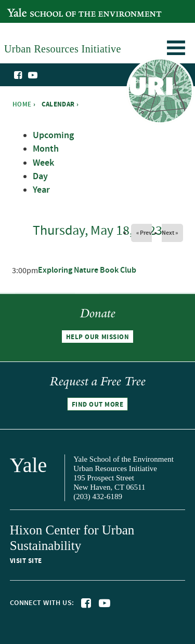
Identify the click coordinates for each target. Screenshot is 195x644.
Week (43, 163)
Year (41, 190)
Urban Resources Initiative (160, 92)
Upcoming (53, 136)
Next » (170, 233)
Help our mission (97, 337)
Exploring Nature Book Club (87, 270)
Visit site (26, 561)
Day (40, 177)
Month (46, 149)
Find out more (98, 405)
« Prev (144, 233)
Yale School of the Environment (61, 7)
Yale (29, 465)
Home (22, 104)
